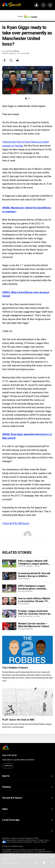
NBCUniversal (18, 846)
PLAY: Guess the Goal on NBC (18, 720)
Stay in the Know (10, 755)
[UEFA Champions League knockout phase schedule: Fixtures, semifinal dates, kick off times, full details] (9, 588)
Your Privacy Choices (15, 842)
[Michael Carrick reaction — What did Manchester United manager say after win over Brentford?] (9, 626)
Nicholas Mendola (25, 591)
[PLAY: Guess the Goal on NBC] (27, 702)
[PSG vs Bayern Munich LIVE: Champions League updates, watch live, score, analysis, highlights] (9, 563)
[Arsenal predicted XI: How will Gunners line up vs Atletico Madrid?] (9, 576)
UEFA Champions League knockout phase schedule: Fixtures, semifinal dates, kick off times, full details (34, 587)
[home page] (12, 5)
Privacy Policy (43, 840)
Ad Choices (32, 840)
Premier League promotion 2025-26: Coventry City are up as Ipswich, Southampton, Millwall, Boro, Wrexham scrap (34, 612)
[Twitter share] (11, 60)
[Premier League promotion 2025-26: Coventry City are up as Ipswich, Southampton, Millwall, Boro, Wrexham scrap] (9, 614)
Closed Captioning (26, 838)
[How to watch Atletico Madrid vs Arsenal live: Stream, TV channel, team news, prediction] (9, 601)
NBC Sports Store (9, 840)
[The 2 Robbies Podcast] (27, 650)
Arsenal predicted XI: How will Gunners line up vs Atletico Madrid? (34, 575)
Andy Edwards (24, 579)
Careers (14, 838)
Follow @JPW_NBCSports (16, 523)
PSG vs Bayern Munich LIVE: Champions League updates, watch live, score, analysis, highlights (33, 562)
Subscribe (8, 766)
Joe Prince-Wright (12, 51)
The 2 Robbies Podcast (15, 668)
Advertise (6, 838)
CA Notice (28, 842)
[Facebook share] (5, 60)
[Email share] (17, 60)
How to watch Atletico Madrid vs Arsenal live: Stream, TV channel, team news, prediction (35, 600)
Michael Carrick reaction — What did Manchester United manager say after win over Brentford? (33, 625)
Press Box (22, 840)
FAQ (36, 838)
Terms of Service (40, 842)
